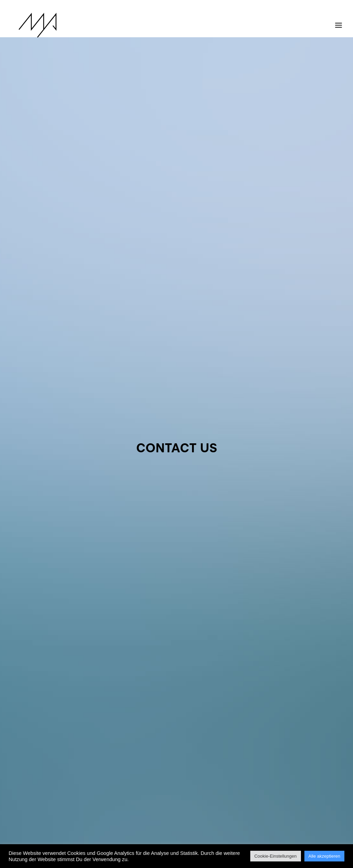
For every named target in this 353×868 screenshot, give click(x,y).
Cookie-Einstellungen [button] (276, 856)
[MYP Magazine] (30, 25)
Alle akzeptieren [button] (325, 856)
